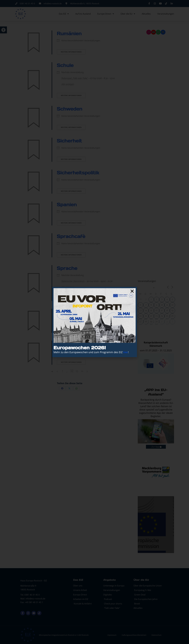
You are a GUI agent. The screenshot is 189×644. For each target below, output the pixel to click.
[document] (94, 322)
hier (126, 352)
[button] (132, 291)
